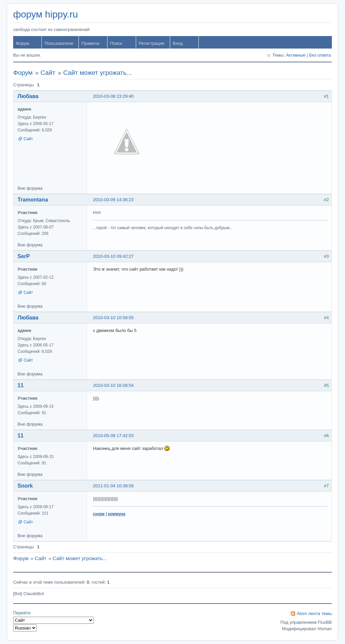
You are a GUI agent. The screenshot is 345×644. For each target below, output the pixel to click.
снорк (99, 514)
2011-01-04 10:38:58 (113, 486)
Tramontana (33, 200)
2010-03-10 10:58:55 (113, 318)
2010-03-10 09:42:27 (113, 256)
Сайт (48, 73)
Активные (295, 55)
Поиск (116, 43)
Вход (178, 43)
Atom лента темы (314, 614)
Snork (25, 486)
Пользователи (59, 43)
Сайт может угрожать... (97, 73)
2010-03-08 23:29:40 (113, 96)
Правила (90, 43)
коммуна (117, 514)
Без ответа (320, 55)
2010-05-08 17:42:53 (113, 436)
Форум (23, 43)
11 (21, 385)
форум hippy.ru (45, 14)
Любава (28, 96)
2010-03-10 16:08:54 (113, 385)
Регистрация (152, 43)
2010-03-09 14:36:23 (113, 200)
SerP (24, 256)
